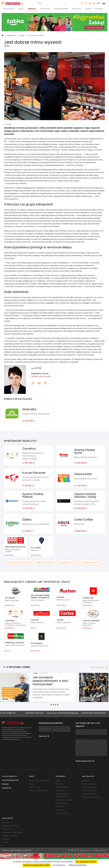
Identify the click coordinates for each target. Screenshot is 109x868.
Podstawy (86, 781)
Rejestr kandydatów (62, 9)
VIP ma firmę (60, 810)
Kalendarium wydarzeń (10, 826)
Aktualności (32, 9)
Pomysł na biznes (62, 813)
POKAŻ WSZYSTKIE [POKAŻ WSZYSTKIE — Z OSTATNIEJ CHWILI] (99, 668)
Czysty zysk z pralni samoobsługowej (71, 713)
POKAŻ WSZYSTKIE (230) (19, 562)
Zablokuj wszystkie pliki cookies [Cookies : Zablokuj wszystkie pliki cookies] (37, 865)
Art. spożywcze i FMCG (35, 35)
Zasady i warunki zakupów (38, 791)
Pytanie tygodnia (62, 787)
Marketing (6, 839)
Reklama (89, 9)
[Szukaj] (50, 3)
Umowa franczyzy (89, 791)
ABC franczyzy (45, 9)
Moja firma (59, 807)
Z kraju (22, 35)
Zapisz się (44, 736)
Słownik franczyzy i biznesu (92, 797)
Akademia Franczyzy (10, 836)
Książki (31, 784)
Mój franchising (61, 803)
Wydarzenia (60, 791)
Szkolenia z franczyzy (43, 713)
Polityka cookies (8, 850)
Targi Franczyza (8, 829)
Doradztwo (99, 9)
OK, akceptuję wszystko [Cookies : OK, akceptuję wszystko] (86, 862)
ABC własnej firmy (89, 794)
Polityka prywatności (24, 850)
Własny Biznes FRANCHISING (39, 781)
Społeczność (76, 9)
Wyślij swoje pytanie (85, 761)
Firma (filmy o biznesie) (64, 800)
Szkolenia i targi (35, 787)
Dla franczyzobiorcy (90, 784)
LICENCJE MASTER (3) (91, 562)
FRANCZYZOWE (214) (45, 562)
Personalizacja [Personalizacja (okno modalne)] (59, 865)
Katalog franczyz (9, 9)
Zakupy (21, 9)
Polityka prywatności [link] (77, 865)
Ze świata (59, 784)
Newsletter (6, 823)
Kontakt (5, 842)
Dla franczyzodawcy (90, 787)
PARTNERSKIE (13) (68, 562)
